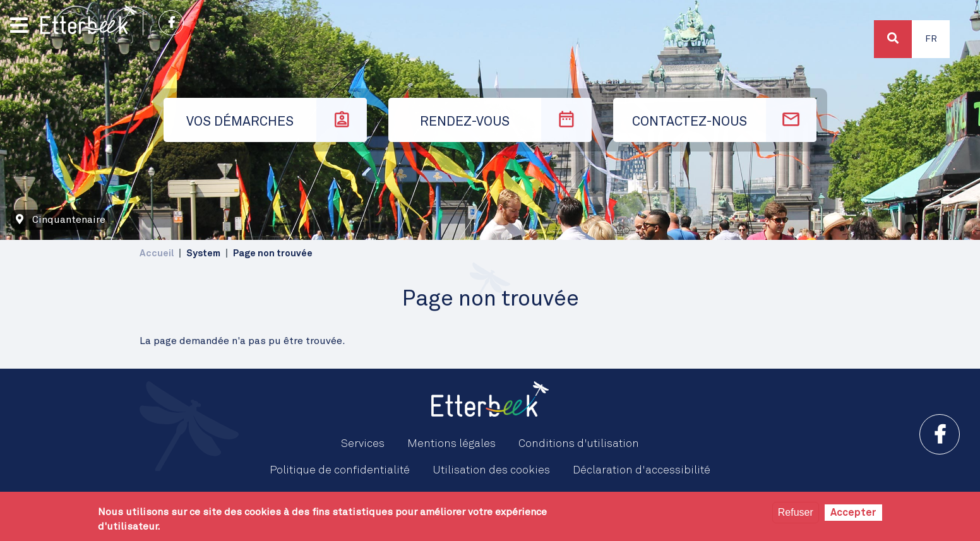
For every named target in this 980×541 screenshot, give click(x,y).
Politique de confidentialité (340, 470)
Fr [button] (931, 39)
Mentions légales (451, 444)
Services (363, 444)
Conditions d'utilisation (579, 444)
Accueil (157, 253)
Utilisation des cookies (491, 470)
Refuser (796, 512)
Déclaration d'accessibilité (642, 470)
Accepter (853, 513)
